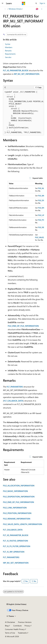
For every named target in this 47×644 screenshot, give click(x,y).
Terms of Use (10, 633)
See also (8, 57)
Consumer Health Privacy (15, 629)
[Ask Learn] (37, 9)
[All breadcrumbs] (5, 9)
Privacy (27, 626)
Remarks (8, 51)
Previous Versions (25, 622)
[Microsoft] (24, 3)
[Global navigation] (3, 3)
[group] (23, 112)
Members (9, 47)
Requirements (10, 54)
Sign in (42, 3)
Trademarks (22, 633)
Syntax (8, 44)
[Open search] (36, 3)
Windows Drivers (15, 9)
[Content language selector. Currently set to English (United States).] (16, 604)
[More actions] (42, 9)
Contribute (17, 626)
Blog (7, 626)
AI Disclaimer (10, 622)
